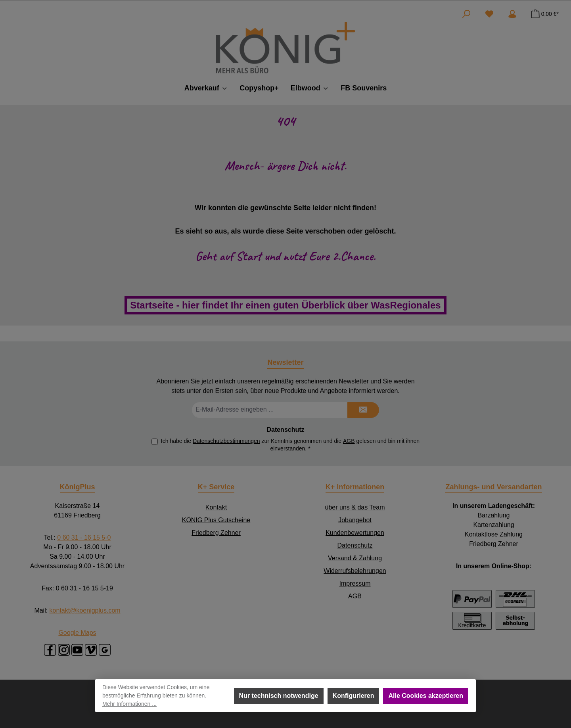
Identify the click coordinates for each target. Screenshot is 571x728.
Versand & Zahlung (355, 558)
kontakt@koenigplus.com (85, 610)
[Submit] (363, 410)
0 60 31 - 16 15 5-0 (84, 537)
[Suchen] (466, 14)
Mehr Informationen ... (129, 704)
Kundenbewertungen (355, 533)
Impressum (355, 583)
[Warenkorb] (542, 14)
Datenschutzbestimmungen (226, 441)
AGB (349, 441)
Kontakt (216, 507)
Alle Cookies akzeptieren (426, 696)
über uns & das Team (355, 507)
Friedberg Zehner (216, 533)
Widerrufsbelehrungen (355, 571)
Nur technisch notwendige (279, 696)
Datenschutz (355, 545)
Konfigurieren (354, 696)
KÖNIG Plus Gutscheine (216, 520)
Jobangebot (355, 520)
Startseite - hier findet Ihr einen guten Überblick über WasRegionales (285, 305)
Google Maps (77, 633)
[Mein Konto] (512, 14)
